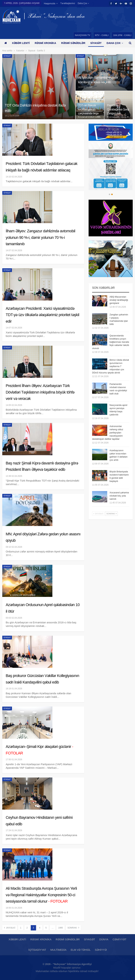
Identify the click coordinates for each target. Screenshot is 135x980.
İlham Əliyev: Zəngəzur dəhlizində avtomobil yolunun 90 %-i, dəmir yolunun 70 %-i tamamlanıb (41, 237)
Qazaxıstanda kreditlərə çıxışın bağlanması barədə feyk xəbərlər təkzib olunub (111, 342)
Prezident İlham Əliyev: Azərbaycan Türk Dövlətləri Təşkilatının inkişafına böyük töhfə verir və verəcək (40, 392)
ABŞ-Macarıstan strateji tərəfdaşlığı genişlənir (119, 300)
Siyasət (96, 43)
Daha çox (83, 3)
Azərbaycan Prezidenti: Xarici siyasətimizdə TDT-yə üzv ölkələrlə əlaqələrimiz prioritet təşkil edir (43, 315)
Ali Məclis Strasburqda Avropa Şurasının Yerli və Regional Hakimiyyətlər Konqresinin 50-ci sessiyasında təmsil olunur (41, 895)
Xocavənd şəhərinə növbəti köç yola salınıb (119, 496)
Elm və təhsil (81, 950)
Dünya (104, 939)
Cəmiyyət (120, 939)
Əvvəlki (10, 928)
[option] (111, 166)
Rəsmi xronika (45, 43)
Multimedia (58, 950)
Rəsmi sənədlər (73, 43)
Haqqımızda (49, 4)
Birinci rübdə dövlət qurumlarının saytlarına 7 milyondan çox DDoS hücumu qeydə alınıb (110, 366)
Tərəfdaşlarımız (68, 3)
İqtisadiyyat (37, 950)
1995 (61, 928)
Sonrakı (73, 928)
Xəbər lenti (21, 43)
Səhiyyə (101, 950)
